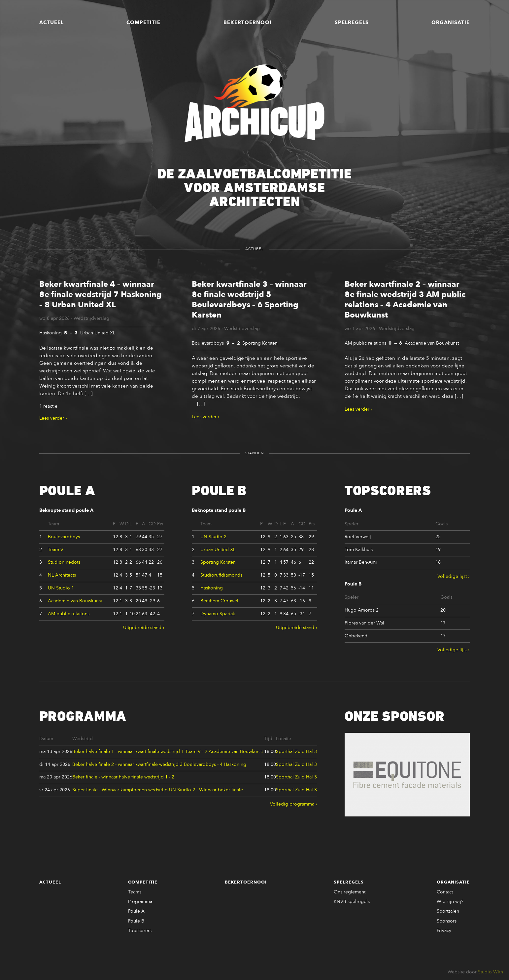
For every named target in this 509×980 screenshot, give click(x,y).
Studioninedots (64, 562)
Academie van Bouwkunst (75, 601)
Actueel (51, 23)
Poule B (136, 921)
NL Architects (62, 575)
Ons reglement (350, 892)
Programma (140, 902)
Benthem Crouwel (219, 601)
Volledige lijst (452, 577)
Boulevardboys (64, 537)
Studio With (491, 972)
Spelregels (352, 23)
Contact (445, 892)
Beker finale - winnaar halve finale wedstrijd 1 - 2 (123, 777)
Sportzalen (448, 911)
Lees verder (52, 418)
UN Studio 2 (213, 537)
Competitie (143, 23)
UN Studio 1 (61, 588)
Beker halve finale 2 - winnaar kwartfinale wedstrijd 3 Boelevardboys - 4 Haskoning (159, 765)
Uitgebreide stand (142, 628)
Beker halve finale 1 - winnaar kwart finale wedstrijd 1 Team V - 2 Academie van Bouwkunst (168, 752)
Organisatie (451, 23)
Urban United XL (218, 550)
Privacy (444, 931)
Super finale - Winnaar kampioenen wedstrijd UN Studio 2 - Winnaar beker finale (158, 790)
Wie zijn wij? (450, 902)
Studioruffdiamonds (221, 575)
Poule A (136, 911)
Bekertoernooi (248, 23)
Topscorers (140, 931)
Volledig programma (292, 804)
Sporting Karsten (218, 562)
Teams (135, 892)
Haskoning (212, 588)
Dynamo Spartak (218, 614)
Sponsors (447, 921)
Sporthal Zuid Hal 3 (296, 752)
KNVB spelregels (352, 902)
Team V (56, 550)
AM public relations (69, 614)
